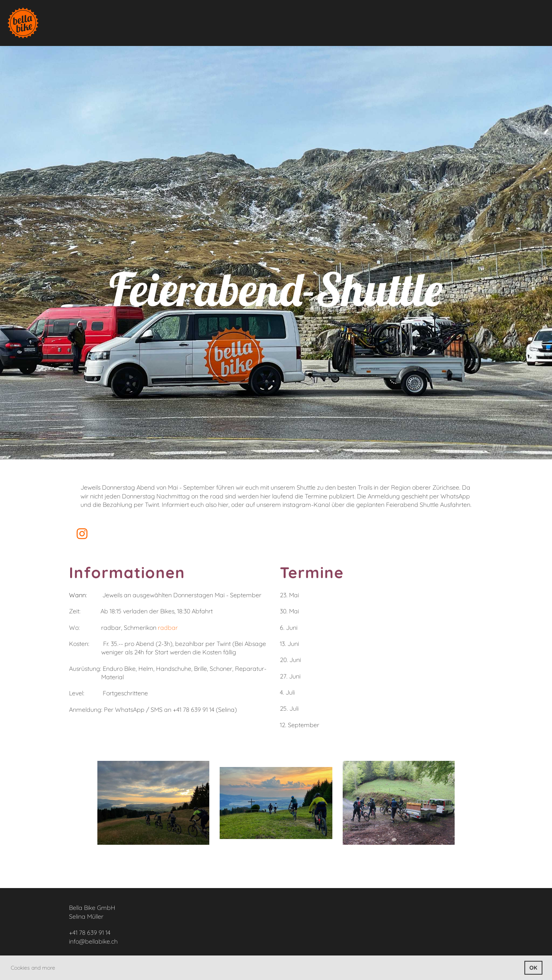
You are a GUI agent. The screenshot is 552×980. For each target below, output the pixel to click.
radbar (168, 628)
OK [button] (533, 968)
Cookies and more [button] (33, 968)
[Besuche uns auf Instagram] (82, 534)
